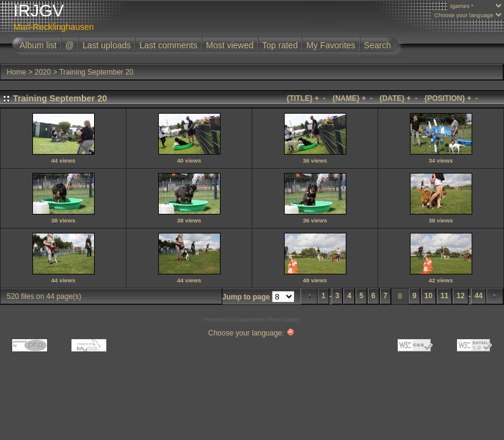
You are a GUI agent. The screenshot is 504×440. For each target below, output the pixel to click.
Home (16, 72)
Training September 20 (97, 72)
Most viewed (230, 45)
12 (460, 296)
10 (429, 296)
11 (444, 296)
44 (479, 296)
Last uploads (107, 45)
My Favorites (331, 45)
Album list (38, 45)
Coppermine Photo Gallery (267, 320)
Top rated (280, 45)
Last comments (168, 45)
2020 (43, 72)
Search (378, 45)
